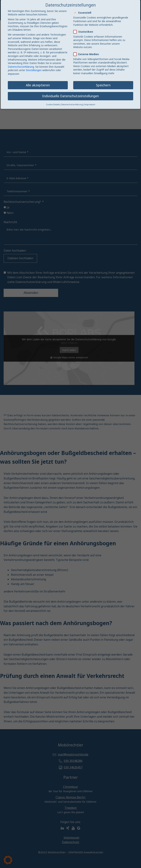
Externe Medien (87, 54)
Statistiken (84, 32)
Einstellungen (34, 70)
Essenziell (83, 13)
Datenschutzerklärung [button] (72, 104)
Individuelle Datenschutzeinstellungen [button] (70, 96)
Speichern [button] (103, 85)
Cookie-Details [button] (53, 104)
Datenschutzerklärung (21, 67)
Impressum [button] (90, 104)
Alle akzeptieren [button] (38, 85)
